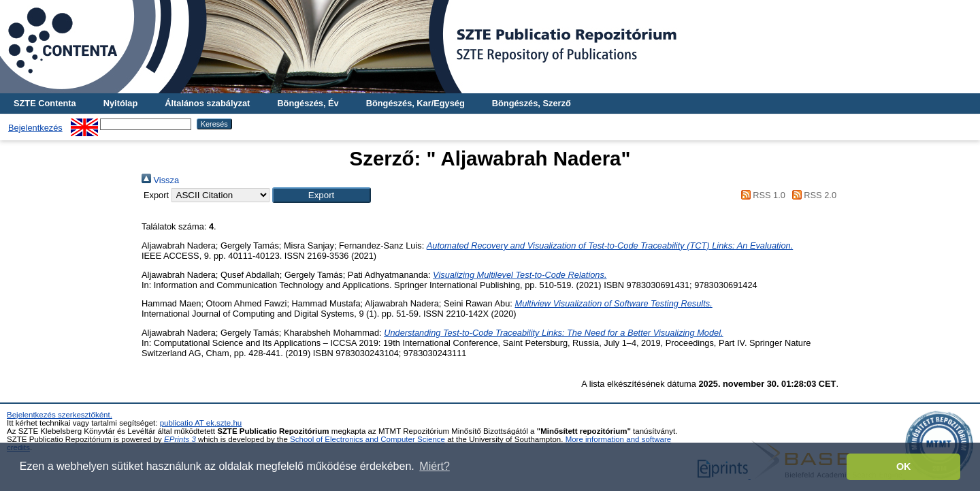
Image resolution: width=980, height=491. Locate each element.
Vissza (160, 180)
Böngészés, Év (308, 103)
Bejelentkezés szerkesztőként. (60, 415)
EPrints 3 (180, 439)
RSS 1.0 (761, 195)
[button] (322, 195)
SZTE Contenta (45, 103)
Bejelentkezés (35, 128)
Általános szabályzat (207, 103)
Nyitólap (120, 103)
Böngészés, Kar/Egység (415, 103)
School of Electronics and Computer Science (367, 439)
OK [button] (904, 466)
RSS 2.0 (812, 195)
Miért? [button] (434, 466)
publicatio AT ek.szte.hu (201, 423)
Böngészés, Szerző (532, 103)
